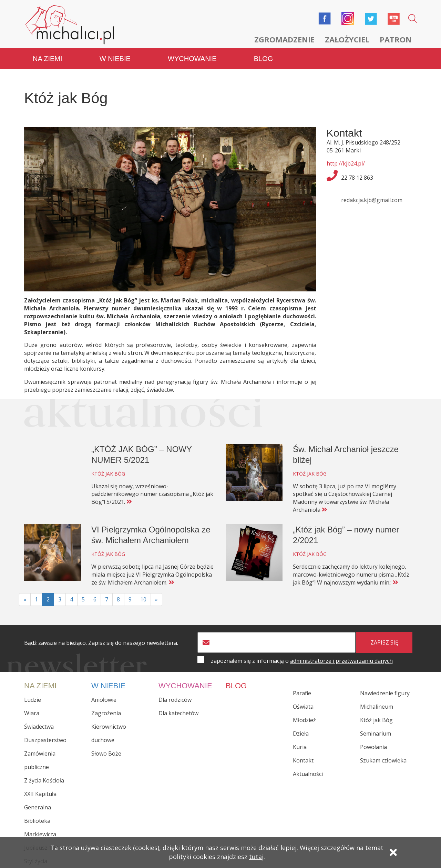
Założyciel (347, 39)
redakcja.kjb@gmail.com (372, 200)
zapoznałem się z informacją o (302, 661)
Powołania (373, 747)
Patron (396, 39)
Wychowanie (192, 59)
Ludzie (33, 700)
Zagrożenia (106, 713)
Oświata (303, 707)
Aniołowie (104, 700)
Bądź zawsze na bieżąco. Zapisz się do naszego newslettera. (101, 643)
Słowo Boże (106, 754)
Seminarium (376, 734)
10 (143, 599)
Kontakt (303, 760)
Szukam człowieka (383, 760)
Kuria (300, 747)
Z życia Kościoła (44, 780)
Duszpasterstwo (45, 740)
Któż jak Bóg (376, 720)
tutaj (256, 857)
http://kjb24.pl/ (346, 163)
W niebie (115, 59)
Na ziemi (48, 59)
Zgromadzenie (284, 39)
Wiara (32, 713)
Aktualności (308, 774)
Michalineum (377, 707)
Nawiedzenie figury (385, 693)
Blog (264, 59)
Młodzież (304, 720)
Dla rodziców (175, 700)
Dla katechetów (178, 713)
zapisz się (384, 642)
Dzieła (301, 734)
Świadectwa (39, 727)
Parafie (302, 693)
